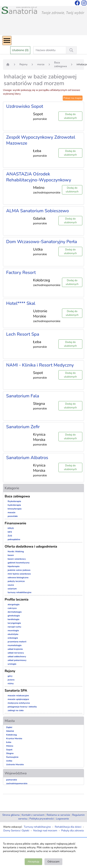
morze (41, 64)
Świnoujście (12, 757)
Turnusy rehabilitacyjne (37, 827)
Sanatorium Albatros (27, 458)
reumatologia (15, 645)
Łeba (9, 742)
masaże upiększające (18, 699)
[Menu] (7, 41)
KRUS (11, 528)
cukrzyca (12, 608)
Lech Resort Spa (23, 334)
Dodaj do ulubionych (70, 116)
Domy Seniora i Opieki (16, 831)
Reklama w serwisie (58, 815)
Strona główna (11, 815)
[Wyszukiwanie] (71, 50)
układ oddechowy (17, 656)
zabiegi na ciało (16, 710)
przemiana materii (17, 642)
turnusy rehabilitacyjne (20, 592)
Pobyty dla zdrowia (72, 831)
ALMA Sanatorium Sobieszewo (38, 211)
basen (11, 555)
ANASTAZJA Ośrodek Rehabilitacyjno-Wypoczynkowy (39, 177)
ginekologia (14, 616)
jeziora (11, 680)
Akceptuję (33, 862)
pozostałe (13, 516)
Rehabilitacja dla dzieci (68, 827)
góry (10, 676)
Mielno (10, 746)
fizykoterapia (14, 501)
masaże (12, 512)
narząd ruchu (14, 627)
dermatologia (15, 612)
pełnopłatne (14, 539)
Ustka (9, 761)
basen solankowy (17, 559)
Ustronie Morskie (15, 764)
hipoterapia (14, 566)
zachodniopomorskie (17, 783)
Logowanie (62, 819)
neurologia (13, 630)
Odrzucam (53, 862)
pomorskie (12, 780)
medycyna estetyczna (19, 703)
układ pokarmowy (17, 660)
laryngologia (14, 623)
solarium (12, 589)
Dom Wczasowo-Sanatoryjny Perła (42, 242)
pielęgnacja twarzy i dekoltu (22, 707)
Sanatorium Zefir (23, 427)
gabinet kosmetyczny (19, 563)
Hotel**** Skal (21, 303)
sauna (11, 585)
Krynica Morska (14, 738)
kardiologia (13, 619)
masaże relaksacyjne (18, 696)
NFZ (10, 532)
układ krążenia (15, 649)
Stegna (10, 753)
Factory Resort (21, 272)
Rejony (23, 64)
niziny (11, 683)
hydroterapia (14, 505)
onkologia (13, 638)
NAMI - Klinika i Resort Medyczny (40, 365)
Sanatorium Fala (23, 396)
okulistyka (13, 634)
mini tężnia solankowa (19, 574)
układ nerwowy (16, 653)
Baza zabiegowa (60, 64)
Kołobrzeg (11, 735)
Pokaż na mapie (73, 98)
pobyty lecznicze (16, 581)
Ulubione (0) (20, 50)
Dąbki (9, 727)
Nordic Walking (16, 551)
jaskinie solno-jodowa (19, 570)
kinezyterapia (15, 509)
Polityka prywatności (42, 819)
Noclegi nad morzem (45, 831)
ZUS (10, 536)
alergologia (14, 604)
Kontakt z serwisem (33, 815)
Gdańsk (10, 731)
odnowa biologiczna (18, 577)
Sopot (9, 750)
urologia (12, 664)
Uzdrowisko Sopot (25, 106)
